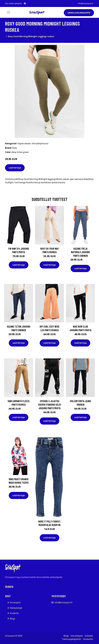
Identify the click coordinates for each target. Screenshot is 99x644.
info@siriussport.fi (85, 3)
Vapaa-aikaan (24, 143)
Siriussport (15, 602)
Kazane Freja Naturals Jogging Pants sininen (80, 252)
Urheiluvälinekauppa (79, 13)
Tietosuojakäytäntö (71, 639)
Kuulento (14, 613)
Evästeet (89, 636)
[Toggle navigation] (9, 12)
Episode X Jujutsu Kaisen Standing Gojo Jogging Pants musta (50, 405)
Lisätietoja (15, 168)
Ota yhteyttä (77, 636)
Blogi (12, 619)
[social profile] (25, 3)
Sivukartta (88, 639)
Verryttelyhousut (40, 143)
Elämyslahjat (16, 608)
